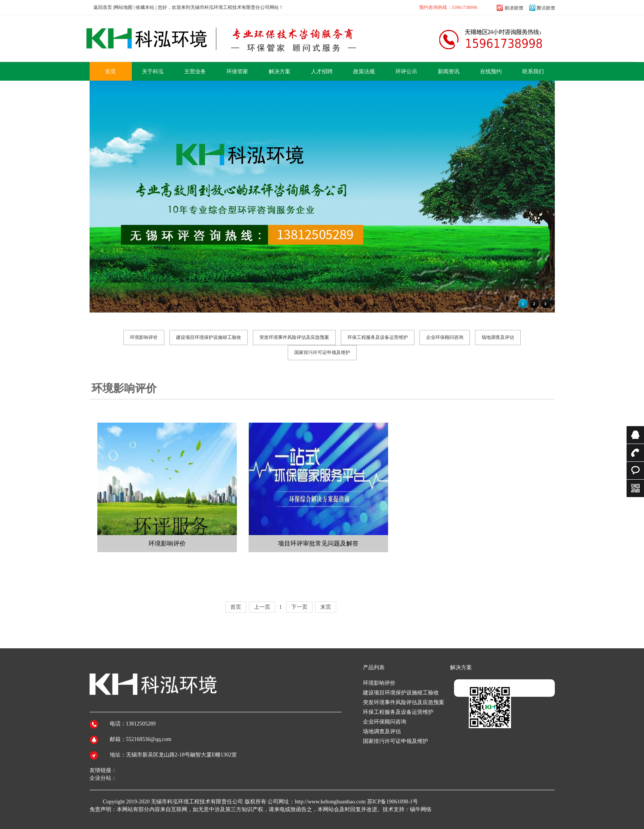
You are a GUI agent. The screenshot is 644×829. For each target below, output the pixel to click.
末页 (326, 607)
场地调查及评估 (498, 337)
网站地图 (123, 7)
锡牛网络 (421, 809)
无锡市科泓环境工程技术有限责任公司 (197, 802)
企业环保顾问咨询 (445, 337)
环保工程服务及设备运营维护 (378, 337)
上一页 (262, 607)
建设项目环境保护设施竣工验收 (209, 337)
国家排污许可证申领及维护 (322, 352)
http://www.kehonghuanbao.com (330, 802)
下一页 (299, 607)
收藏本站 (145, 7)
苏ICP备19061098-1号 (393, 802)
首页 (236, 607)
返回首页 (103, 7)
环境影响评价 (144, 337)
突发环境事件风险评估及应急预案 (294, 337)
